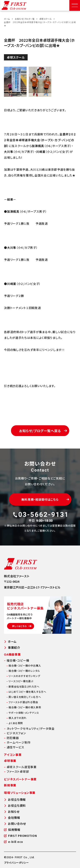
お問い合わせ (15, 824)
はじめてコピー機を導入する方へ (26, 692)
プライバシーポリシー (16, 862)
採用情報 (12, 830)
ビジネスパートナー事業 (20, 779)
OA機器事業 (12, 654)
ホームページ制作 (17, 742)
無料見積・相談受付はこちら (45, 499)
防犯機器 (11, 738)
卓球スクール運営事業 (20, 767)
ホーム (7, 19)
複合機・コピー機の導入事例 (24, 707)
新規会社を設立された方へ (23, 686)
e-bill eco (14, 842)
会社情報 (12, 818)
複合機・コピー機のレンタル (23, 671)
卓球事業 (10, 761)
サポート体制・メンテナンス (23, 713)
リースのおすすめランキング (23, 676)
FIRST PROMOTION (20, 836)
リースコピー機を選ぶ (20, 681)
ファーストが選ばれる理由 (22, 702)
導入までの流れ (16, 718)
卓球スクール (46, 19)
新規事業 (10, 785)
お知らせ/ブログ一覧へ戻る (43, 431)
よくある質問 (15, 723)
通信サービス (14, 747)
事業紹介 (12, 648)
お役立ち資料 (15, 806)
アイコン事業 (13, 755)
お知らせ (12, 812)
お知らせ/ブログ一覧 (25, 19)
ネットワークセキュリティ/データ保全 (29, 728)
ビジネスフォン (15, 733)
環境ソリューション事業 (20, 793)
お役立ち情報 (15, 800)
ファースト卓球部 (16, 771)
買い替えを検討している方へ (24, 697)
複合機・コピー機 (17, 660)
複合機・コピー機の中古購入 (24, 665)
